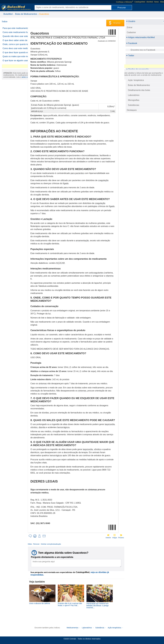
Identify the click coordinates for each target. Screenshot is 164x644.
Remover (42, 544)
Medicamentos (72, 626)
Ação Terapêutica (136, 80)
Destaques (132, 110)
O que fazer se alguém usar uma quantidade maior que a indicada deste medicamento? (16, 85)
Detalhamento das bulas (139, 90)
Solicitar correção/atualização (57, 544)
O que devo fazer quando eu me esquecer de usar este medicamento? (16, 70)
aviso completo (15, 133)
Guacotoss (44, 14)
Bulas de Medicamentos (26, 14)
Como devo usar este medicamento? (12, 63)
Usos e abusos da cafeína (46, 602)
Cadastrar (131, 32)
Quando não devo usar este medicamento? (15, 42)
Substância (100, 626)
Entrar (130, 27)
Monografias (134, 100)
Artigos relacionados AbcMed (140, 37)
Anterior (108, 538)
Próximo (121, 538)
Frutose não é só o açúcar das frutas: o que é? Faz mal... (74, 603)
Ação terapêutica (114, 626)
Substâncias (134, 105)
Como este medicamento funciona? (14, 36)
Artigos (115, 538)
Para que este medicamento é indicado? (16, 29)
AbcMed (150, 2)
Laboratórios (134, 95)
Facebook (132, 43)
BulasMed (8, 14)
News (157, 2)
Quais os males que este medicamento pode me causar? (17, 78)
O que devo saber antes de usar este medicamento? (15, 48)
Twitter (130, 56)
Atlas (162, 2)
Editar (36, 544)
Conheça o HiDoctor (125, 2)
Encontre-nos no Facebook (143, 50)
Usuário (131, 21)
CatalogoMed (140, 2)
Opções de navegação (137, 69)
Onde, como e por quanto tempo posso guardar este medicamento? (14, 56)
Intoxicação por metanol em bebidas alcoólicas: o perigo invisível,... (100, 604)
